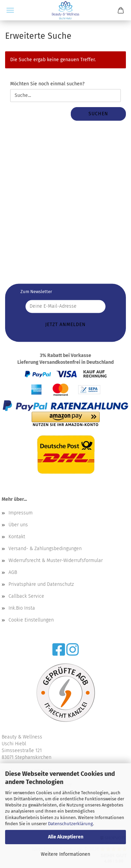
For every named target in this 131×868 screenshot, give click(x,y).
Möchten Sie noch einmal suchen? (47, 84)
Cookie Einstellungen (31, 620)
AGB (13, 572)
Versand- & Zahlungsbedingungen (45, 549)
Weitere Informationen (65, 854)
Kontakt (17, 537)
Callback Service (26, 596)
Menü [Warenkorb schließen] (10, 10)
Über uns (18, 525)
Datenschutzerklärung (70, 824)
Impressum (21, 513)
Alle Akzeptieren (66, 837)
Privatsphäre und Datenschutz (41, 584)
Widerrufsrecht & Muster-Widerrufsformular (56, 560)
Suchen (98, 114)
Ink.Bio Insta (22, 608)
